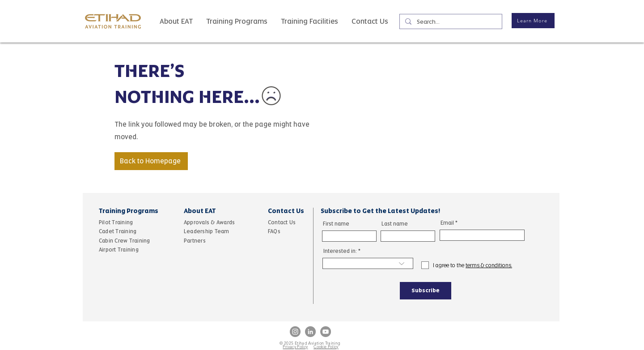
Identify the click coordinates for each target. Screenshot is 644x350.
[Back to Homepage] (151, 161)
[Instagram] (295, 332)
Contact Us (283, 222)
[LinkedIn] (310, 332)
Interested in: (340, 251)
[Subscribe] (426, 291)
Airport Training (119, 250)
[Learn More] (533, 21)
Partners (195, 241)
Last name (395, 224)
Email (447, 223)
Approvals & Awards (209, 222)
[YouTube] (326, 332)
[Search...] (450, 22)
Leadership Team (207, 231)
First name (336, 224)
